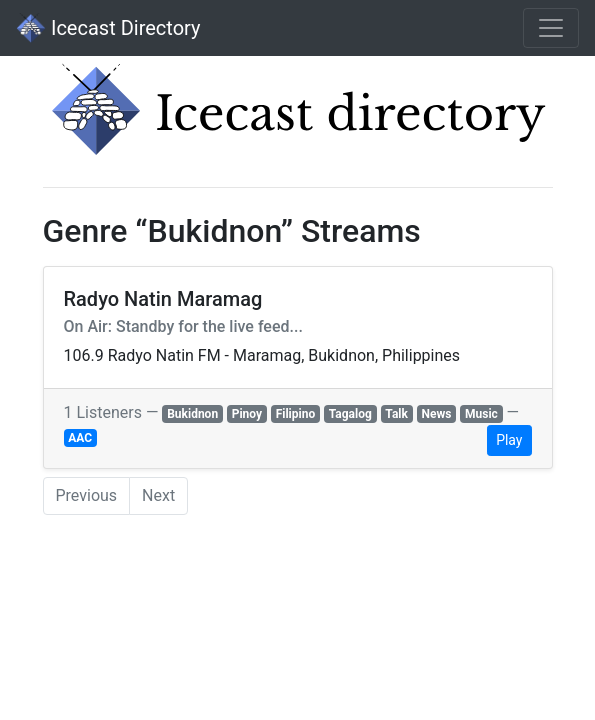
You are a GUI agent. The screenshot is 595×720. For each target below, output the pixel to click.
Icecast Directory (108, 28)
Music (481, 414)
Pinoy (247, 414)
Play (509, 440)
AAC (80, 438)
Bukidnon (192, 414)
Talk (396, 414)
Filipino (296, 414)
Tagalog (350, 414)
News (437, 414)
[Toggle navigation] (551, 28)
